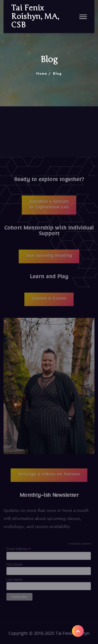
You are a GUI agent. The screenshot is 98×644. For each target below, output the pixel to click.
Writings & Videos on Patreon (49, 477)
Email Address (18, 551)
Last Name (14, 581)
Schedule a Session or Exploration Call (49, 207)
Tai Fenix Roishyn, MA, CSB (35, 17)
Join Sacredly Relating (49, 258)
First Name (14, 566)
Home (42, 73)
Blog (57, 73)
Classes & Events (49, 301)
